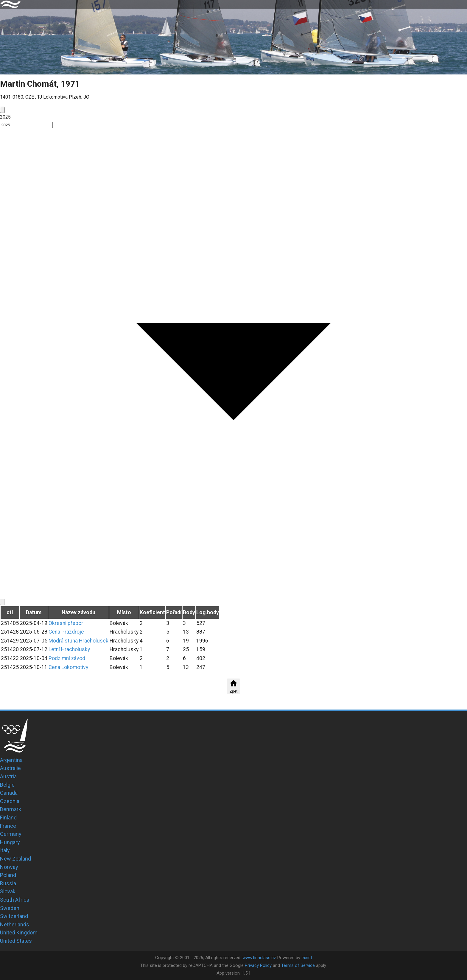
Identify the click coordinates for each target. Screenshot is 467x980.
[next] (2, 602)
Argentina (11, 760)
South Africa (15, 900)
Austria (8, 776)
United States (16, 941)
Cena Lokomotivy (68, 667)
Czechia (10, 801)
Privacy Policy (258, 965)
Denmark (11, 809)
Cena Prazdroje (66, 632)
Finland (8, 818)
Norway (9, 867)
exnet (307, 958)
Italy (5, 850)
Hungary (10, 842)
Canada (9, 793)
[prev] (2, 110)
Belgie (7, 785)
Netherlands (15, 924)
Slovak (8, 891)
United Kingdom (19, 932)
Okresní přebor (66, 623)
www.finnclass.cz (259, 958)
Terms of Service (298, 965)
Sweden (10, 908)
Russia (8, 883)
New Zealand (15, 859)
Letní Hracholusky (69, 649)
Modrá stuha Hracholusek (78, 641)
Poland (8, 875)
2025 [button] (5, 117)
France (8, 826)
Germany (11, 834)
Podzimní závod (67, 658)
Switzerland (14, 916)
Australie (10, 768)
